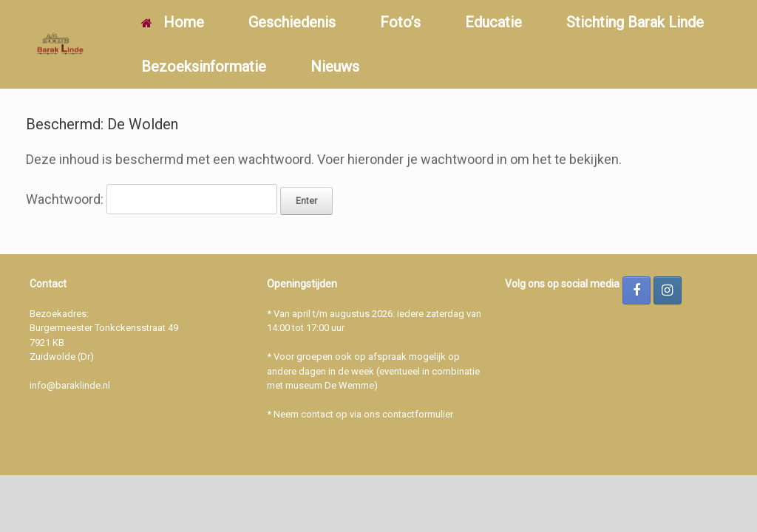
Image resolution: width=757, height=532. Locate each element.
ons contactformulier (408, 414)
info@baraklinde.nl (70, 385)
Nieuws (335, 66)
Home (173, 22)
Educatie (493, 22)
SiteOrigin (373, 446)
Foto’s (400, 22)
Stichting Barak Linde (635, 22)
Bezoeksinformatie (204, 66)
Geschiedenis (292, 22)
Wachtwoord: (152, 199)
